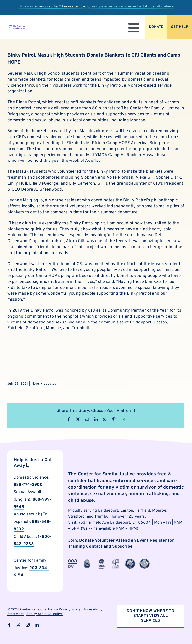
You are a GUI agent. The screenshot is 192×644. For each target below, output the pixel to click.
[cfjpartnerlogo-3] (73, 561)
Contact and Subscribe (109, 547)
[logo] (16, 27)
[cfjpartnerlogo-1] (87, 561)
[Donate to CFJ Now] (156, 27)
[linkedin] (37, 625)
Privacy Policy (70, 610)
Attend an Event (132, 541)
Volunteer (105, 541)
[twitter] (18, 625)
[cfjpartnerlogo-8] (144, 561)
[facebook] (9, 625)
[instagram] (28, 625)
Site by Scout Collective (45, 614)
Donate (87, 541)
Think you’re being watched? (52, 7)
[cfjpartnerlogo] (116, 561)
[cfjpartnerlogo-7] (130, 561)
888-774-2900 (28, 485)
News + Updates (44, 384)
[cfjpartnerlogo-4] (101, 561)
